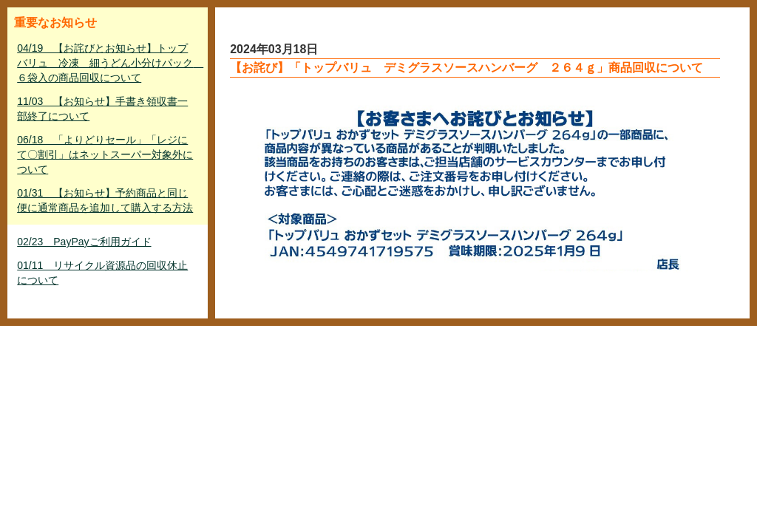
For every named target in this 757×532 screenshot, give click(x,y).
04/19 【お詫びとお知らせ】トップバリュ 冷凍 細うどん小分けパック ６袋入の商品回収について (109, 63)
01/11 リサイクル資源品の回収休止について (102, 273)
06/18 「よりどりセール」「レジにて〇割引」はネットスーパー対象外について (105, 154)
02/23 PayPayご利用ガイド (84, 242)
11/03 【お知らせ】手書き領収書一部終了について (102, 109)
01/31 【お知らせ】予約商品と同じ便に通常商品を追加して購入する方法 (105, 200)
